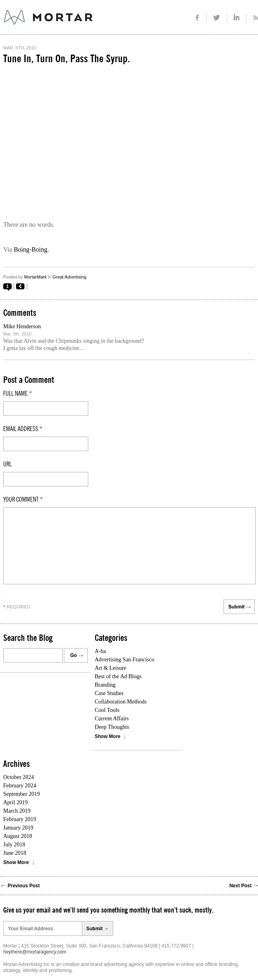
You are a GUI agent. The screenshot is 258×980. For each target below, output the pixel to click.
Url (7, 464)
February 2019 (20, 819)
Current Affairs (112, 719)
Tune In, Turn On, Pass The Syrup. (67, 59)
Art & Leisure (111, 668)
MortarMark (35, 277)
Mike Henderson (22, 326)
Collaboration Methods (121, 702)
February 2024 (20, 786)
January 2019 (18, 828)
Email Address (23, 429)
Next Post (241, 886)
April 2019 (15, 802)
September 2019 (21, 794)
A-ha (100, 651)
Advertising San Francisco (125, 660)
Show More (108, 736)
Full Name (18, 394)
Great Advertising (69, 277)
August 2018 (18, 836)
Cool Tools (107, 710)
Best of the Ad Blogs (118, 676)
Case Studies (109, 693)
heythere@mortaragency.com (35, 952)
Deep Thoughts (112, 727)
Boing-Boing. (31, 249)
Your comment (23, 500)
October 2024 (19, 777)
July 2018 (14, 845)
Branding (105, 685)
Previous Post (24, 886)
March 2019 (17, 811)
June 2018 (15, 853)
